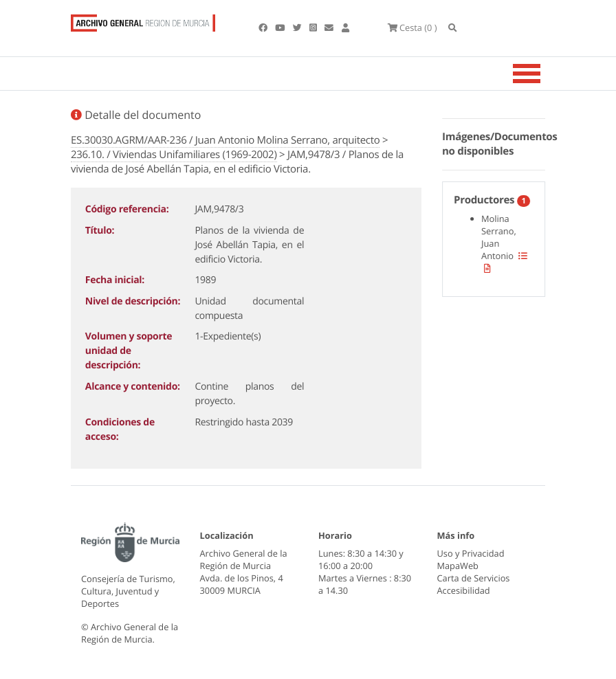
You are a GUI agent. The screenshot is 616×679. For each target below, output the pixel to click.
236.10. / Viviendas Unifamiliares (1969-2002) (174, 155)
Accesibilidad (464, 590)
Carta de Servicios (474, 578)
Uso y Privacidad (471, 553)
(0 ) (412, 27)
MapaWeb (458, 566)
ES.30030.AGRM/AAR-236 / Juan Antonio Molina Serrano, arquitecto (225, 140)
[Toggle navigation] (544, 74)
